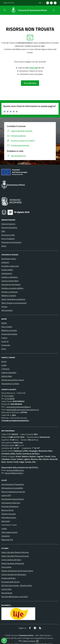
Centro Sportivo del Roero (11, 560)
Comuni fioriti (6, 589)
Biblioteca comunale (9, 330)
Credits (4, 529)
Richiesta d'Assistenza (10, 506)
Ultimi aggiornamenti (9, 532)
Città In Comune (29, 641)
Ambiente (5, 262)
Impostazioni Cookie (9, 525)
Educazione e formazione (11, 284)
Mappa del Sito (7, 540)
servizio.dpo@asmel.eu (15, 470)
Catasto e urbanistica (9, 277)
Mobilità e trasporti (9, 295)
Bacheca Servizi (7, 510)
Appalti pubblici (7, 270)
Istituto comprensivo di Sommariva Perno (17, 571)
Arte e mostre (7, 327)
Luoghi (4, 365)
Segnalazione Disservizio (11, 503)
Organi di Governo (8, 224)
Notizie (4, 323)
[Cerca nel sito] (54, 10)
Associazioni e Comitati (10, 384)
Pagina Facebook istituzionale (13, 563)
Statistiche (6, 536)
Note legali (6, 521)
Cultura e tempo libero (10, 281)
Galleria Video (7, 376)
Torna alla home (30, 83)
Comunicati (6, 345)
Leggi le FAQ (6, 495)
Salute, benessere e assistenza (13, 299)
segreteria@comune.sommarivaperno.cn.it (23, 410)
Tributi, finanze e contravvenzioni (14, 303)
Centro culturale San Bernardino (14, 574)
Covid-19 (5, 341)
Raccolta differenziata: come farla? (15, 597)
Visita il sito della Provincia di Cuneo (15, 556)
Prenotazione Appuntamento (13, 499)
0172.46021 (9, 396)
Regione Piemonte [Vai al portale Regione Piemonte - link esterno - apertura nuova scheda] (9, 3)
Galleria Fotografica (9, 372)
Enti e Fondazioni (8, 239)
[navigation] (5, 10)
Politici (4, 246)
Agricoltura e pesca (9, 259)
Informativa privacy (9, 517)
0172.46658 (10, 399)
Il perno (4, 338)
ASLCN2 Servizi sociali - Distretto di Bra (17, 585)
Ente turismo (6, 567)
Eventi (4, 361)
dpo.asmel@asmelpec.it (14, 473)
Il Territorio (5, 369)
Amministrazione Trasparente (13, 484)
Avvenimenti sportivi (9, 334)
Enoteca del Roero (8, 578)
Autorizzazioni (7, 273)
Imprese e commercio (10, 292)
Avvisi (4, 349)
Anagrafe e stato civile (10, 266)
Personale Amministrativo (11, 242)
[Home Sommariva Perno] (28, 10)
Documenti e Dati (8, 235)
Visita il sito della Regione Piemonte (15, 552)
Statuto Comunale (8, 514)
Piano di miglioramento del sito (13, 492)
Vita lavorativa (7, 310)
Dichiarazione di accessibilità (12, 488)
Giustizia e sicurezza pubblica (12, 288)
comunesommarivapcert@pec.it (18, 407)
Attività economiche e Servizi (13, 380)
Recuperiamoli (7, 593)
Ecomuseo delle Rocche (10, 582)
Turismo (4, 307)
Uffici (3, 231)
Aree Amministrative (9, 227)
